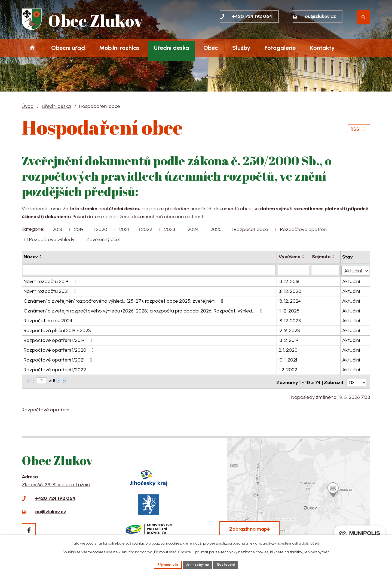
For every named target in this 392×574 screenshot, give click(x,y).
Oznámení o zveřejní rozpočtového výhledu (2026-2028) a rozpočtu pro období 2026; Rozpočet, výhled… (144, 310)
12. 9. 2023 (290, 329)
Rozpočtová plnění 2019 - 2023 (62, 329)
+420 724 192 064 (55, 496)
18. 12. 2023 (290, 320)
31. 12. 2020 (290, 290)
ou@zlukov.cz (51, 509)
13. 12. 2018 (289, 280)
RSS (359, 128)
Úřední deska (171, 48)
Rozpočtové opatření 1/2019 (59, 339)
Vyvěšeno (290, 257)
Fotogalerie (280, 48)
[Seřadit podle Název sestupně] (41, 258)
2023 (170, 229)
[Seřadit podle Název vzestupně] (41, 256)
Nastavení (228, 564)
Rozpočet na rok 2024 (53, 320)
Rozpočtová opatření (304, 229)
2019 (79, 229)
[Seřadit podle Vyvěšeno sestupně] (304, 258)
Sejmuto (322, 257)
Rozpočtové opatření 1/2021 (59, 359)
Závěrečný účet (104, 239)
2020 (102, 229)
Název (31, 257)
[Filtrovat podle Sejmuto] (326, 269)
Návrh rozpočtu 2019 (51, 280)
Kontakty (322, 48)
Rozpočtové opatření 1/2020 (60, 349)
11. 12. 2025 (289, 310)
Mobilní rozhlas (119, 48)
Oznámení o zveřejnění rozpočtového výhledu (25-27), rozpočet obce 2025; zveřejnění (124, 300)
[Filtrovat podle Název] (149, 269)
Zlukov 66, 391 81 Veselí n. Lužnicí (56, 482)
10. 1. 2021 (288, 359)
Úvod (32, 48)
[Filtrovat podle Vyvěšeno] (294, 269)
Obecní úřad (68, 48)
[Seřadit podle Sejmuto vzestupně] (334, 256)
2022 (147, 229)
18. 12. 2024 (290, 300)
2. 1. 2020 (288, 349)
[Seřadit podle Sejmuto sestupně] (334, 258)
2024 (193, 229)
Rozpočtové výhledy (52, 239)
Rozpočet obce (251, 229)
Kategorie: (33, 229)
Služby (241, 48)
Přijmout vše (166, 564)
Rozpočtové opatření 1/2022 (60, 369)
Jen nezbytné (198, 564)
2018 (57, 229)
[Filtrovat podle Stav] (355, 269)
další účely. (311, 543)
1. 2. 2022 (288, 369)
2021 (124, 229)
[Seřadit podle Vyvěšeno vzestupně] (304, 256)
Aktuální (351, 280)
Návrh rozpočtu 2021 (51, 290)
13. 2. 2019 (289, 339)
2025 (216, 229)
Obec (211, 48)
